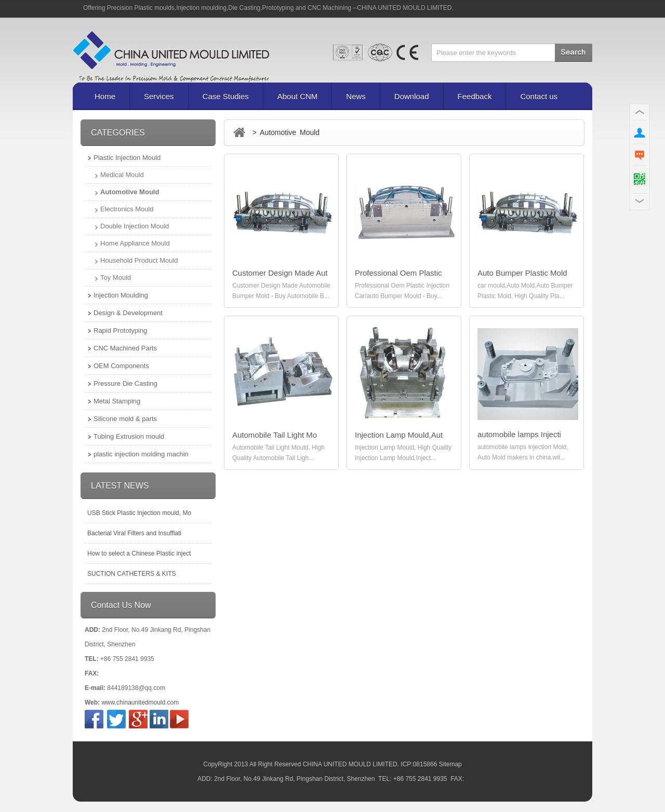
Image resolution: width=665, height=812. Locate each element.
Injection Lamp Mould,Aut (399, 435)
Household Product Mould (139, 260)
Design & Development (128, 313)
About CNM (298, 96)
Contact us (539, 96)
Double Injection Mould (135, 226)
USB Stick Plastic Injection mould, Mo (139, 513)
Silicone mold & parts (125, 419)
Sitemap (450, 764)
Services (159, 96)
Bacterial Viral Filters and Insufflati (134, 533)
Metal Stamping (117, 401)
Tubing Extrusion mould (129, 436)
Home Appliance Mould (135, 243)
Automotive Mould (130, 192)
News (356, 96)
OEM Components (121, 366)
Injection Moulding (121, 295)
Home (105, 96)
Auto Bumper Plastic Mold (522, 273)
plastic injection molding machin (141, 454)
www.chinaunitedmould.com (140, 702)
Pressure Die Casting (125, 383)
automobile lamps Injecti (519, 434)
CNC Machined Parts (125, 348)
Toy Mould (116, 278)
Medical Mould (122, 175)
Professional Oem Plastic (398, 273)
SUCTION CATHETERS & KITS (131, 574)
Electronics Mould (127, 209)
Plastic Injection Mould (127, 158)
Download (412, 96)
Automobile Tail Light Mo (275, 435)
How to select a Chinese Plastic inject (139, 553)
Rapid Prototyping (120, 330)
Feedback (475, 96)
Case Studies (226, 96)
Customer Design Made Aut (280, 273)
